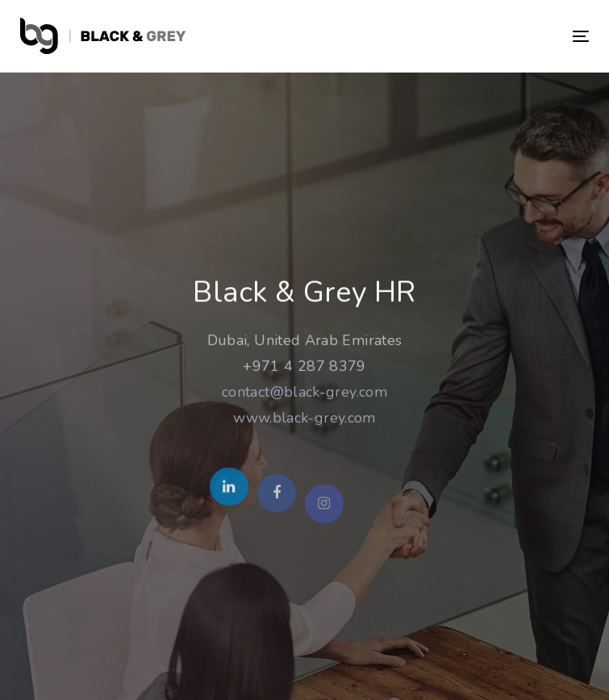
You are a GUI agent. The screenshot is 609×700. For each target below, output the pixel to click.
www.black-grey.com (304, 419)
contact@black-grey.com (304, 394)
